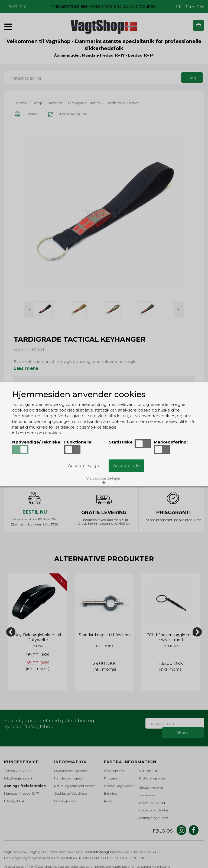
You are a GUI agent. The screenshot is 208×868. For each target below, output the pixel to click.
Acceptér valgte (84, 466)
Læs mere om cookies (36, 433)
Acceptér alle (126, 466)
